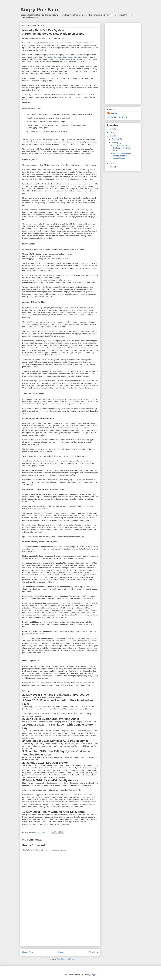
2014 (112, 167)
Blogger (93, 975)
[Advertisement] (60, 928)
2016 (112, 136)
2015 (112, 163)
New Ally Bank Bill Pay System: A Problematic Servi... (121, 148)
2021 (112, 129)
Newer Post (28, 952)
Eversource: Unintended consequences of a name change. (121, 156)
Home (61, 952)
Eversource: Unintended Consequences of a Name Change (66, 57)
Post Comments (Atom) (66, 959)
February (116, 139)
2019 (112, 132)
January (115, 143)
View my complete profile (117, 117)
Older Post (94, 952)
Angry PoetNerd (40, 10)
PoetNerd (113, 113)
